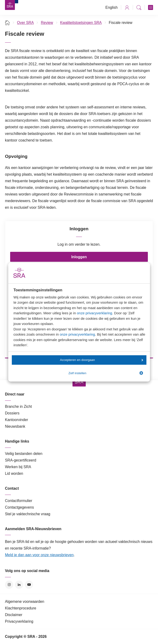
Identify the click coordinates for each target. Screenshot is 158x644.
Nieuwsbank (15, 426)
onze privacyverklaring (94, 313)
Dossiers (12, 413)
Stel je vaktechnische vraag (28, 514)
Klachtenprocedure (21, 608)
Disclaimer (14, 615)
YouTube (29, 585)
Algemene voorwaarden (25, 602)
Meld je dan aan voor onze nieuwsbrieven (39, 555)
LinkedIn (19, 585)
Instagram (9, 585)
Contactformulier (19, 501)
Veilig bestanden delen (24, 454)
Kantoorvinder (17, 420)
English (111, 7)
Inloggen (79, 257)
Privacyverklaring (19, 621)
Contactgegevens (19, 507)
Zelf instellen (106, 373)
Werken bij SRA (18, 467)
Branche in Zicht (18, 406)
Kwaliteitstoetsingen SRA (81, 23)
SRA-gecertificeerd (21, 460)
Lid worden (14, 473)
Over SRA (25, 23)
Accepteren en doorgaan (102, 360)
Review (47, 23)
